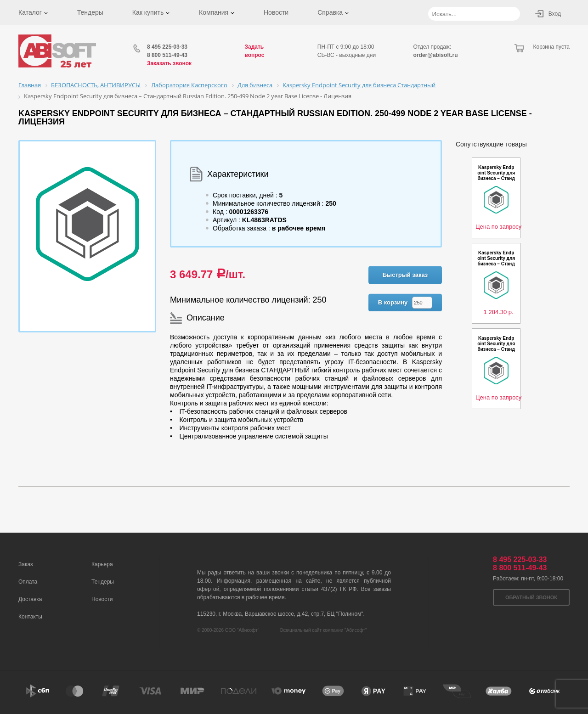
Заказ (25, 564)
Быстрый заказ (405, 275)
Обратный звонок (531, 597)
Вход (555, 14)
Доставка (30, 599)
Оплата (28, 582)
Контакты (30, 617)
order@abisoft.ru (436, 55)
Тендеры (90, 12)
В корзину (393, 302)
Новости (276, 12)
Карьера (102, 564)
